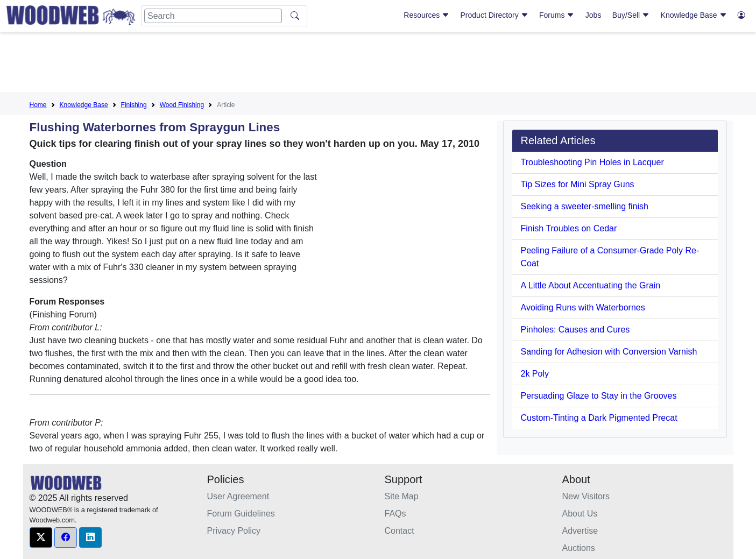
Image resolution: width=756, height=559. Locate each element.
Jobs (594, 15)
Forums (557, 15)
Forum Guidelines (241, 514)
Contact (400, 531)
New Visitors (586, 496)
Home (38, 105)
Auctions (579, 548)
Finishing (134, 105)
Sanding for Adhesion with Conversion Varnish (609, 352)
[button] (41, 537)
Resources (426, 15)
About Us (580, 514)
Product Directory (494, 15)
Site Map (402, 496)
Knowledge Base (694, 15)
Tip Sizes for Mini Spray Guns (578, 184)
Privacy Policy (234, 531)
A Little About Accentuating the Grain (591, 285)
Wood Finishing (182, 105)
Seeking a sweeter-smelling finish (585, 206)
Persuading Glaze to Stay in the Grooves (599, 396)
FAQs (395, 514)
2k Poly (535, 374)
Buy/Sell (631, 15)
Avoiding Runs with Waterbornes (583, 307)
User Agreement (238, 496)
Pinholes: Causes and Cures (575, 330)
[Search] (213, 16)
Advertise (580, 531)
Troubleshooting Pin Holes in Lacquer (592, 162)
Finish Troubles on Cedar (569, 228)
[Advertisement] (378, 64)
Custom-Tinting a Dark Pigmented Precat (599, 418)
